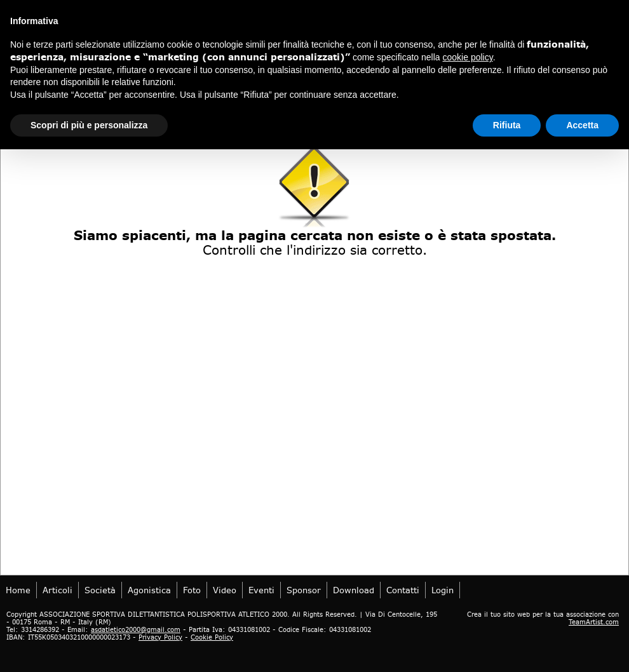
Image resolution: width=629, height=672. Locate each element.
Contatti (403, 590)
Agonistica (149, 590)
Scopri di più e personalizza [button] (89, 125)
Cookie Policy (212, 637)
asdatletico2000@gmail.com (136, 629)
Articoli (57, 590)
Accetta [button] (582, 125)
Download (354, 590)
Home (18, 590)
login (443, 590)
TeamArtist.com (594, 622)
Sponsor (304, 590)
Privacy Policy (160, 637)
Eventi (261, 590)
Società (100, 590)
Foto (192, 590)
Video (225, 590)
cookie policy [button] (468, 57)
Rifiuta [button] (507, 125)
